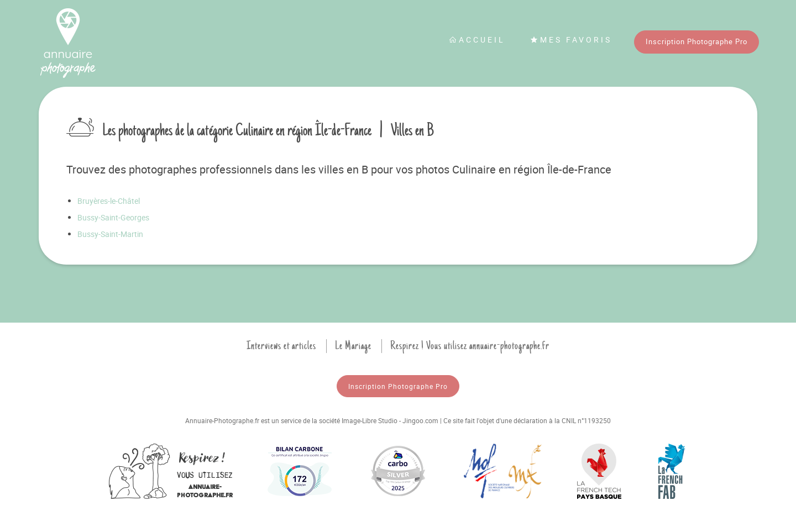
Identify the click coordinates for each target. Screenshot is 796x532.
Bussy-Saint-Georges (113, 217)
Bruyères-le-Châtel (109, 201)
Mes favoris (571, 39)
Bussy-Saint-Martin (110, 234)
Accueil (477, 39)
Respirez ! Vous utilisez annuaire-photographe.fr (470, 346)
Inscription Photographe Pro (696, 41)
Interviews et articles (281, 346)
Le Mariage (353, 346)
